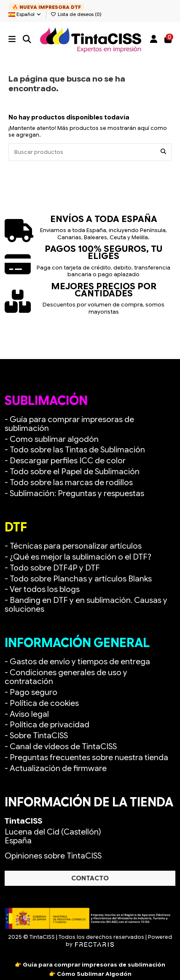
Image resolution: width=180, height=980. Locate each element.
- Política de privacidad (47, 725)
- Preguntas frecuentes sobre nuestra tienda (86, 757)
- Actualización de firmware (56, 768)
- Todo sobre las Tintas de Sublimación (75, 450)
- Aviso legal (27, 714)
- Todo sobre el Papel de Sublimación (72, 472)
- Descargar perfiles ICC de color (65, 461)
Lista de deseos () (76, 14)
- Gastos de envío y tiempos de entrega (77, 662)
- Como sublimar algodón (52, 439)
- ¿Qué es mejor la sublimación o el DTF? (78, 557)
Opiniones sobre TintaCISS (53, 856)
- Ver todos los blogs (42, 589)
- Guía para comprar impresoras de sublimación (69, 424)
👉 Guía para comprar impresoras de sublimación (90, 965)
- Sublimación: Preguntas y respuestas (74, 493)
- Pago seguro (31, 692)
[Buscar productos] (163, 152)
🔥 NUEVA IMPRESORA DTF (47, 7)
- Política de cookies (42, 703)
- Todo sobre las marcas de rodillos (69, 482)
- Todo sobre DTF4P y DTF (52, 568)
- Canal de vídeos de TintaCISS (61, 746)
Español (25, 14)
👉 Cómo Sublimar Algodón (90, 974)
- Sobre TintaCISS (36, 736)
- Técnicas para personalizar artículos (73, 546)
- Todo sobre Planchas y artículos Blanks (78, 579)
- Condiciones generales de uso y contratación (66, 677)
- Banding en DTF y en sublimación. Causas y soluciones (86, 605)
